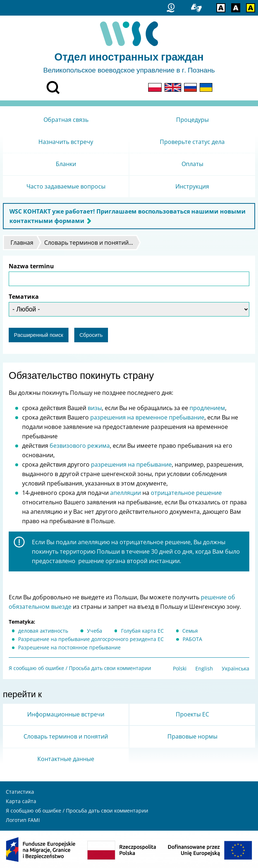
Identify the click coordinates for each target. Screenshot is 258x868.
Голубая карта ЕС (142, 631)
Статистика (20, 792)
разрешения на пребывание (131, 464)
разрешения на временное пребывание (147, 417)
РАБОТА (192, 639)
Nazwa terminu (31, 266)
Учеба (95, 631)
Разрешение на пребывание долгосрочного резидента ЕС (91, 639)
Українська (236, 668)
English (204, 668)
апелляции (125, 493)
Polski (180, 668)
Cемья (190, 631)
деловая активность (43, 631)
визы (95, 408)
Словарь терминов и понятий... (89, 243)
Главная (22, 243)
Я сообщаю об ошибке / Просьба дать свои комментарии (80, 668)
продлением (207, 408)
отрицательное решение (186, 493)
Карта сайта (21, 801)
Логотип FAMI (23, 820)
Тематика (24, 297)
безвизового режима (80, 446)
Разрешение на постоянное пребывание (69, 647)
